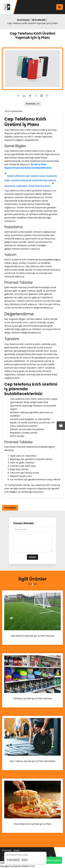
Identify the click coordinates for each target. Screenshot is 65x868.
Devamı (25, 860)
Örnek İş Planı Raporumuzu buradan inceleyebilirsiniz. (28, 166)
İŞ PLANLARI (39, 20)
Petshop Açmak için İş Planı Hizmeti (33, 699)
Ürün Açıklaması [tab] (13, 111)
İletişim (17, 850)
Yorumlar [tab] (10, 508)
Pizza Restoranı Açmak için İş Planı (32, 824)
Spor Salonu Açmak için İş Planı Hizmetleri (33, 761)
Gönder (32, 557)
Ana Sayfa (23, 20)
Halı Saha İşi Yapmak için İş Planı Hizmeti (32, 636)
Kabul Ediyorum (13, 860)
